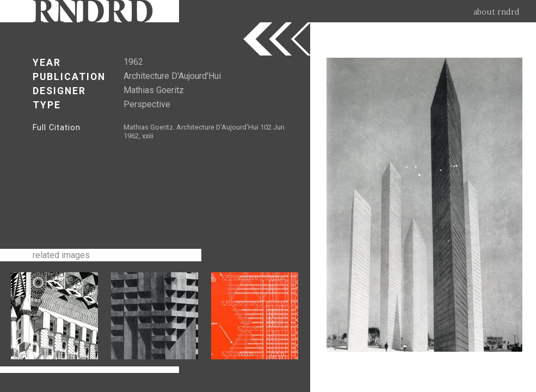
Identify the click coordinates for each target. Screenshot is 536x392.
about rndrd (497, 12)
